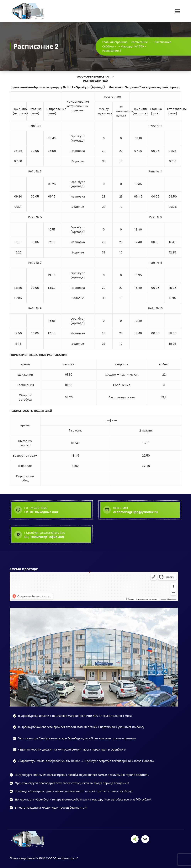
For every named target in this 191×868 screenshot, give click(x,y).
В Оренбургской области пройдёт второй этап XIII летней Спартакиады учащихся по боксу (81, 727)
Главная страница (115, 42)
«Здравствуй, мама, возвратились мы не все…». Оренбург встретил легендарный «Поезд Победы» (86, 761)
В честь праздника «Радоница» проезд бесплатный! (51, 808)
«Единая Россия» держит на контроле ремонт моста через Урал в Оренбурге (72, 749)
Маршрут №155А (132, 46)
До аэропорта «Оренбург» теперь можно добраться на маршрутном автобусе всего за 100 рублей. (83, 799)
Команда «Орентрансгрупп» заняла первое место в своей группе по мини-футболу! (74, 791)
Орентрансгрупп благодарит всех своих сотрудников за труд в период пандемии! (72, 783)
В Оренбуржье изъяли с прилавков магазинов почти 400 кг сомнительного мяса (75, 716)
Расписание (139, 42)
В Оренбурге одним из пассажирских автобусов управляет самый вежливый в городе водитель (82, 775)
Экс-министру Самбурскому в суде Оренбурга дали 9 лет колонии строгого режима (77, 738)
